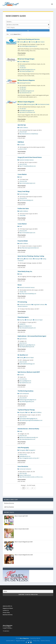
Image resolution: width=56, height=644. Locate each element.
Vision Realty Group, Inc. (25, 271)
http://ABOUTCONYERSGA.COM (27, 112)
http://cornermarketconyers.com (27, 183)
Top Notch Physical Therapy (26, 410)
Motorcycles (29, 320)
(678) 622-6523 (23, 454)
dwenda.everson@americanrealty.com (29, 437)
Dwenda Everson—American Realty (28, 429)
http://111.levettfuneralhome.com (28, 166)
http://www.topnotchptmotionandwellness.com (31, 420)
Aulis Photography (23, 448)
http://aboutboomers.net (25, 93)
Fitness (28, 412)
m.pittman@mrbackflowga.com (27, 364)
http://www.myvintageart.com (27, 71)
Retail (20, 177)
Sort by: (16, 34)
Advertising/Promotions (24, 83)
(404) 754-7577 (23, 417)
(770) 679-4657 (23, 132)
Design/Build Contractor (38, 305)
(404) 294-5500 (23, 164)
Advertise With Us (7, 606)
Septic (26, 42)
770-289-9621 (23, 68)
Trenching (32, 42)
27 (32, 488)
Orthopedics (21, 412)
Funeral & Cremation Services (26, 160)
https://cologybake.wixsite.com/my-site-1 (29, 458)
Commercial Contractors (24, 305)
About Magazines (24, 638)
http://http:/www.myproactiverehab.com (29, 248)
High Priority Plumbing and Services (29, 39)
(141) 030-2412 (23, 379)
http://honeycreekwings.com (26, 200)
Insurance (21, 375)
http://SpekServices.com (25, 383)
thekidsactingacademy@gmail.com (28, 400)
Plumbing (21, 42)
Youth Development (23, 394)
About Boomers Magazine (27, 80)
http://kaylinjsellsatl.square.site (27, 347)
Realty (20, 274)
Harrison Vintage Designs (27, 59)
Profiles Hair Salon (23, 209)
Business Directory (9, 503)
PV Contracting (22, 302)
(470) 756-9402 (23, 473)
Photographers (31, 450)
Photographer (22, 450)
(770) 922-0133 (23, 198)
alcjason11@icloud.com (25, 475)
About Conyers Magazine (27, 102)
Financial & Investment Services (26, 287)
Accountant (21, 145)
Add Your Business (9, 507)
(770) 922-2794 (23, 181)
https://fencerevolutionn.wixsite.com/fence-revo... (31, 477)
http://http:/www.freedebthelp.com (28, 294)
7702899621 (22, 66)
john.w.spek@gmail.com (25, 381)
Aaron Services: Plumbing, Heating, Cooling (31, 256)
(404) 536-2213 (23, 343)
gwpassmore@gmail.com (26, 326)
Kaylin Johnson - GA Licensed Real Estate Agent (32, 336)
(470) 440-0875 (23, 398)
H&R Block (21, 142)
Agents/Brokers (22, 339)
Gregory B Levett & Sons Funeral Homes (30, 157)
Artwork (20, 62)
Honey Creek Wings (24, 191)
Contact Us (6, 610)
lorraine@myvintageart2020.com (27, 69)
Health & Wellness (23, 128)
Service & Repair (38, 320)
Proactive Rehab (23, 241)
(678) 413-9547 (23, 149)
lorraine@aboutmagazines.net (27, 91)
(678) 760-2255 (23, 436)
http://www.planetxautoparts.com (28, 328)
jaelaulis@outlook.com (25, 456)
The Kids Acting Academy (25, 391)
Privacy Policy (6, 612)
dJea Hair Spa (22, 125)
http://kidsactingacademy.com (27, 401)
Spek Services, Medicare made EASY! (29, 372)
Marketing (21, 104)
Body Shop (21, 320)
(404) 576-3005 (23, 362)
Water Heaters (40, 42)
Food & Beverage (23, 194)
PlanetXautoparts (23, 317)
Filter (8, 34)
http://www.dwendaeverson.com (27, 439)
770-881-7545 (23, 292)
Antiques (26, 62)
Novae (20, 285)
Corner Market (22, 174)
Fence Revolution (23, 466)
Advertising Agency (30, 104)
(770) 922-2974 (23, 231)
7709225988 (22, 216)
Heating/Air (37, 259)
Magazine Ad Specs (8, 608)
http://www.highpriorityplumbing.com (28, 46)
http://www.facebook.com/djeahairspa (29, 134)
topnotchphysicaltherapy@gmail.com (28, 419)
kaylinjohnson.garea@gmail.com (27, 345)
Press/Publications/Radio (43, 104)
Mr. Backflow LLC (23, 355)
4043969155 (22, 324)
